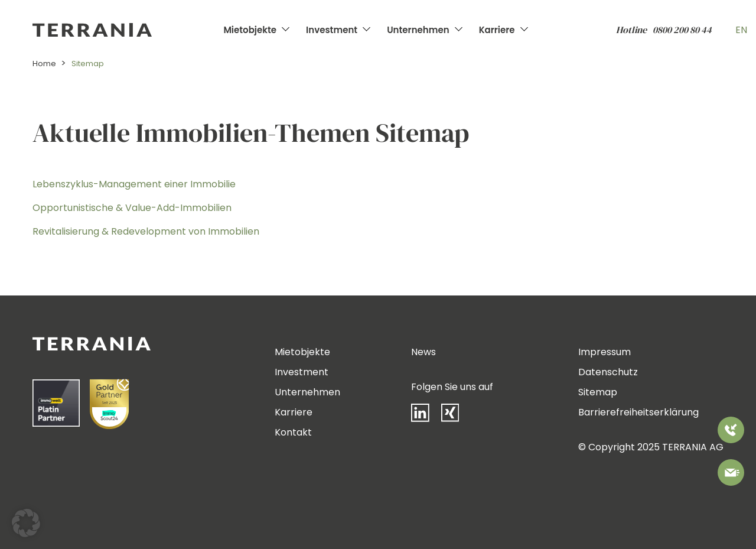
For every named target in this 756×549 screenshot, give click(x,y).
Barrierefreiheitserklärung (638, 412)
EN (741, 30)
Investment (332, 30)
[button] (26, 523)
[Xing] (456, 415)
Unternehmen (418, 30)
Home (44, 64)
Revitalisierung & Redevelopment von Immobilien (146, 231)
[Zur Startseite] (125, 30)
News (423, 352)
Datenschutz (608, 372)
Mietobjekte (250, 30)
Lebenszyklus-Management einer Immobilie (134, 184)
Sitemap (598, 392)
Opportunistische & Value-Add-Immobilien (132, 208)
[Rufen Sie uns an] (731, 432)
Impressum (605, 352)
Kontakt (293, 432)
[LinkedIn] (426, 415)
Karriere (497, 30)
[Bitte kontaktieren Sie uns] (731, 475)
